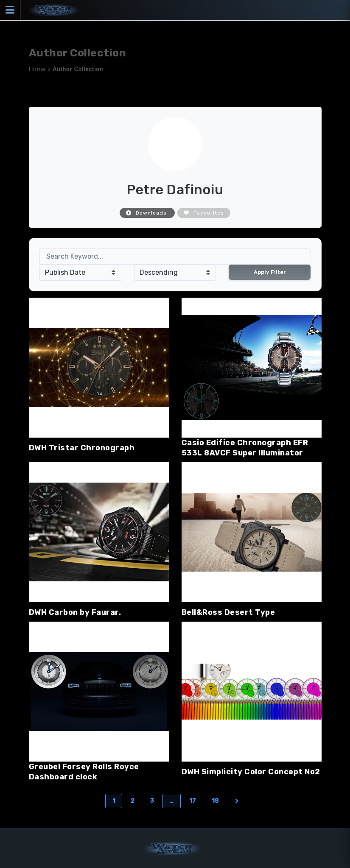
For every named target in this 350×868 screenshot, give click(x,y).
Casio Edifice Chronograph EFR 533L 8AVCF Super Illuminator (245, 448)
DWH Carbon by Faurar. (75, 612)
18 (216, 801)
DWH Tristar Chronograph (82, 448)
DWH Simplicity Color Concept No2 (251, 772)
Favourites (204, 213)
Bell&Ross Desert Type (228, 612)
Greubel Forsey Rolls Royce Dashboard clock (84, 772)
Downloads (147, 213)
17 (193, 801)
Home (37, 69)
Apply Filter (270, 272)
